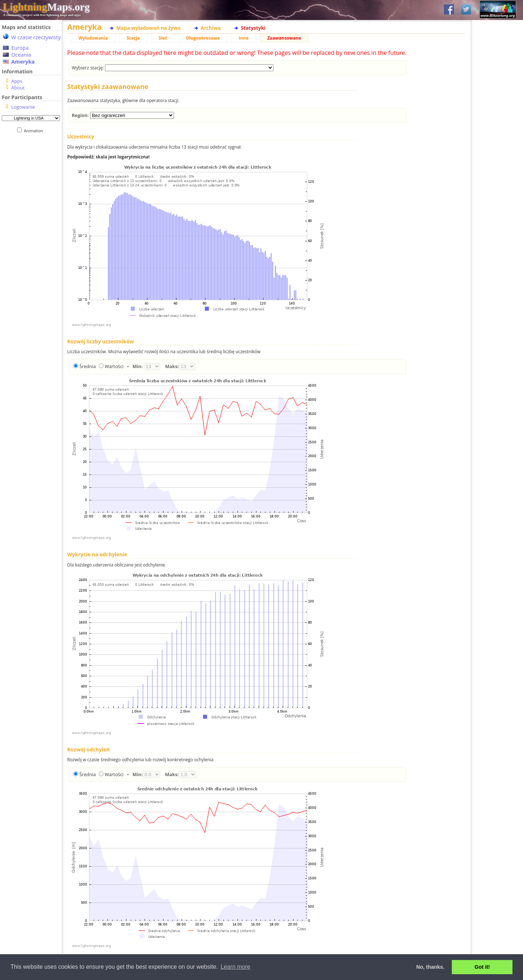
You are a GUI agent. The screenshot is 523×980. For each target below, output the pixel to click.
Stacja (133, 38)
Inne (244, 38)
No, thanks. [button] (430, 967)
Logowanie (23, 107)
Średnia (87, 366)
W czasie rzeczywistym (38, 37)
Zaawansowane (284, 38)
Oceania (21, 55)
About (18, 88)
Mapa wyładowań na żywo (149, 28)
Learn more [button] (235, 967)
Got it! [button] (482, 967)
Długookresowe (203, 38)
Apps (17, 81)
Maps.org (46, 7)
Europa (20, 48)
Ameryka (23, 62)
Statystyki (253, 28)
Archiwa (211, 28)
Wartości (114, 366)
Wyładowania (93, 38)
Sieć (163, 38)
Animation (35, 131)
